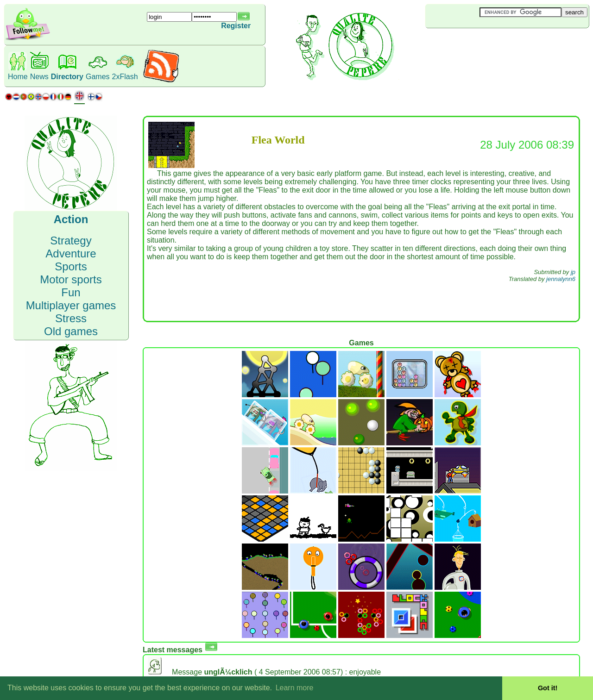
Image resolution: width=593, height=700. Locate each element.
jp (573, 272)
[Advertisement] (480, 44)
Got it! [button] (548, 688)
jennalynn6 (561, 279)
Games (98, 77)
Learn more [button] (295, 688)
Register (236, 26)
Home (18, 77)
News (39, 77)
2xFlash (125, 77)
